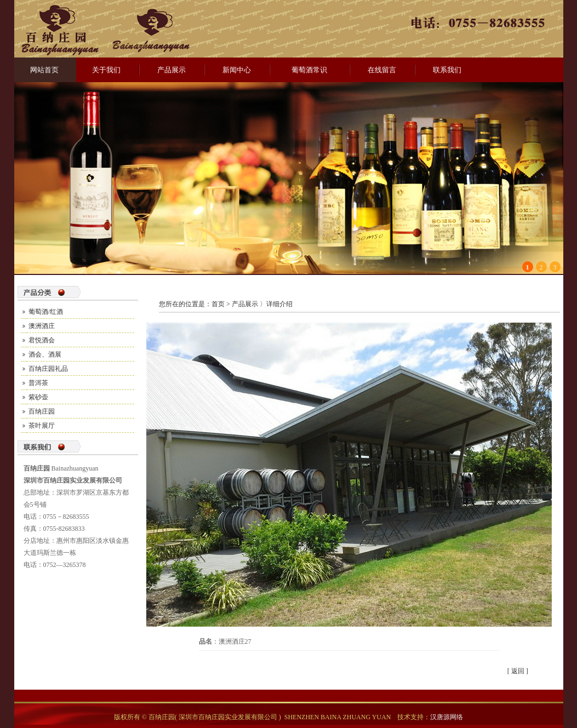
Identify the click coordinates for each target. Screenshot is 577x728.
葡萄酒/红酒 (46, 312)
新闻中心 (237, 70)
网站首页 (44, 70)
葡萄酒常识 (309, 70)
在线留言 (382, 70)
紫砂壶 (38, 397)
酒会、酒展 (45, 354)
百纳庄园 (42, 411)
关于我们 (106, 70)
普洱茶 (38, 383)
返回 (518, 671)
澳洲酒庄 (42, 326)
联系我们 (447, 70)
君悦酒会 (42, 340)
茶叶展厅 (42, 426)
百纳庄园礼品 (48, 369)
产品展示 (172, 70)
